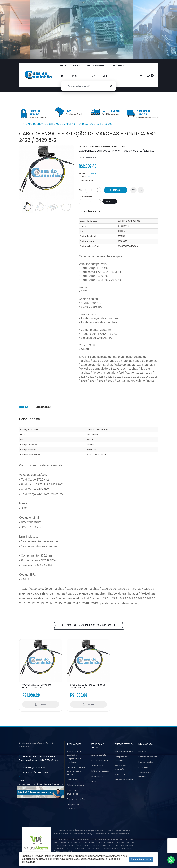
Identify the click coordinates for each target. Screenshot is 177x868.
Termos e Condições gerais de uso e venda (76, 771)
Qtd (81, 190)
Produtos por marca (124, 751)
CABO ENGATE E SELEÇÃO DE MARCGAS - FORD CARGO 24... (88, 686)
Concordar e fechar (141, 859)
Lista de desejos (98, 776)
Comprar (116, 190)
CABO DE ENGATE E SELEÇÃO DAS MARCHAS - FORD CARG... (37, 686)
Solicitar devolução (100, 760)
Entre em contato (98, 755)
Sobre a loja (72, 780)
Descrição (24, 407)
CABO (112, 146)
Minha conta (120, 774)
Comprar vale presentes (73, 806)
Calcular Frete (85, 197)
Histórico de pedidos (100, 771)
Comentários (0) (43, 407)
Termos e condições (76, 799)
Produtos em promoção (120, 767)
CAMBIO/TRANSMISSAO (98, 146)
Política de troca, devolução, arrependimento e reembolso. (75, 757)
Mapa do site (97, 766)
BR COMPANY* (121, 146)
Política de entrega (75, 785)
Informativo (96, 781)
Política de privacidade (72, 792)
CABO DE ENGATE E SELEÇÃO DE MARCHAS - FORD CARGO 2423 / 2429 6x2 (69, 124)
